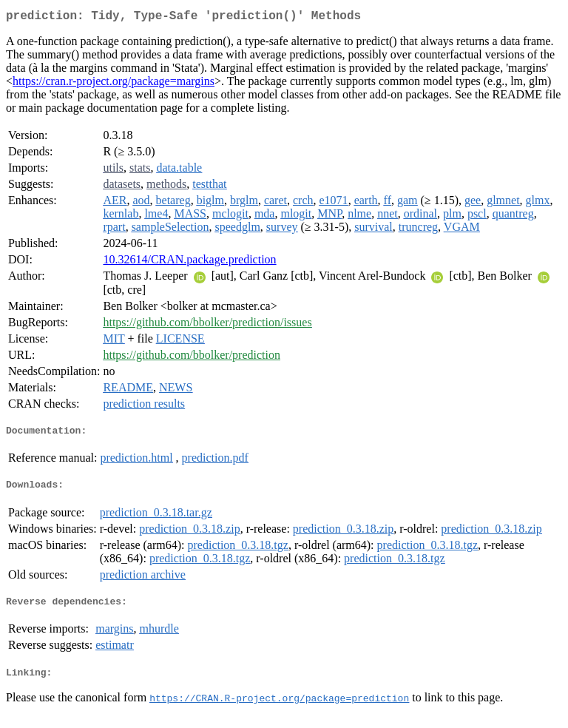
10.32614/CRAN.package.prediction (189, 262)
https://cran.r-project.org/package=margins (114, 84)
